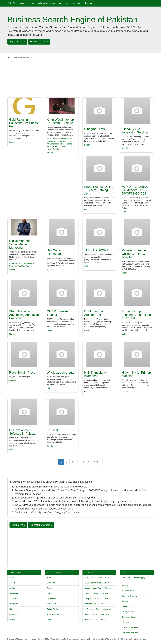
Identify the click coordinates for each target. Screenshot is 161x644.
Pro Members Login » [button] (41, 525)
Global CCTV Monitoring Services (135, 131)
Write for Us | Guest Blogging (50, 3)
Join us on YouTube (130, 633)
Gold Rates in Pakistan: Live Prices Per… (24, 123)
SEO (25, 263)
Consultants (52, 620)
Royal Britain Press (22, 372)
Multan (124, 273)
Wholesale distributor (61, 372)
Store (67, 3)
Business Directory (130, 596)
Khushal (52, 430)
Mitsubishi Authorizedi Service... (97, 604)
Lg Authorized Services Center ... (98, 609)
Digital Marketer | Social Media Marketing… (21, 244)
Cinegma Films (95, 129)
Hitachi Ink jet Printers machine (137, 374)
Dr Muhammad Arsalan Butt (94, 313)
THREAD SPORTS (97, 250)
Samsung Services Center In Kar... (98, 614)
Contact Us (126, 607)
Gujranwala (14, 614)
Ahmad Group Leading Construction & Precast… (136, 315)
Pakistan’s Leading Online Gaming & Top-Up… (135, 254)
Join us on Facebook (130, 627)
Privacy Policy (128, 612)
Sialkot (124, 212)
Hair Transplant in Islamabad (96, 374)
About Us (23, 3)
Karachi (12, 142)
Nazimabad (14, 609)
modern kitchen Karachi (63, 144)
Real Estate (52, 599)
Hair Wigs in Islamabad (55, 252)
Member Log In (128, 591)
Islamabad (51, 270)
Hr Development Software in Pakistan (23, 432)
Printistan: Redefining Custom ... (97, 593)
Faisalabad (14, 599)
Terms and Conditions (131, 617)
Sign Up (76, 3)
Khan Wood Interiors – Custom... (98, 583)
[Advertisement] (81, 78)
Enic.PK (12, 3)
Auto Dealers (52, 604)
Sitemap (125, 622)
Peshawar (13, 381)
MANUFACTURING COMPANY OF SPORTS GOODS (135, 190)
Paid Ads (17, 266)
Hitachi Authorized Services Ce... (98, 620)
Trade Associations (55, 614)
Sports (50, 588)
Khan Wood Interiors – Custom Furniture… (61, 121)
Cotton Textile (52, 609)
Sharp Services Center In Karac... (98, 599)
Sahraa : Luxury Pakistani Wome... (98, 588)
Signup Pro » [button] (18, 525)
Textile (50, 578)
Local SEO (32, 263)
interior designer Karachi (56, 139)
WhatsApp (37, 512)
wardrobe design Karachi (57, 146)
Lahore (50, 331)
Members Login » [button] (39, 42)
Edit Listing (88, 3)
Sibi (48, 388)
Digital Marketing (16, 263)
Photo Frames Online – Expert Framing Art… (99, 190)
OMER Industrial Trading (58, 313)
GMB (11, 266)
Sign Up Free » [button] (17, 42)
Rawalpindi (14, 604)
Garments (51, 583)
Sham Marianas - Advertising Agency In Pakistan (24, 315)
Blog (32, 3)
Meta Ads (25, 266)
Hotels (50, 593)
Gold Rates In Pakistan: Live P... (97, 578)
